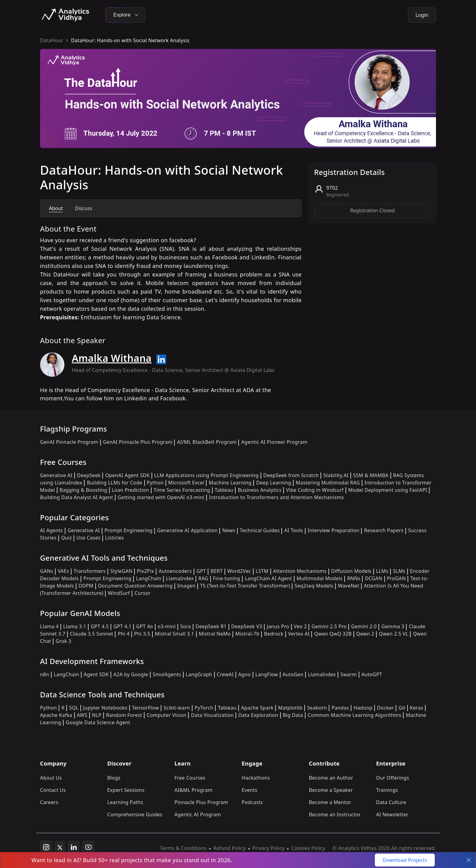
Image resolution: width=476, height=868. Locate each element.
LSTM (262, 571)
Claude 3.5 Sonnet (92, 634)
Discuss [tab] (83, 208)
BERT (216, 571)
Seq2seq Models (314, 586)
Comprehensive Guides (135, 814)
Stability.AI (336, 475)
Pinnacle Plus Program (201, 802)
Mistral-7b (247, 634)
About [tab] (56, 208)
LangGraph (199, 674)
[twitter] (60, 847)
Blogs (114, 778)
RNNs (354, 578)
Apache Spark (257, 708)
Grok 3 (63, 641)
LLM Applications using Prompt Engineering (207, 475)
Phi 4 (124, 634)
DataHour (52, 40)
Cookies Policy (308, 848)
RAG (203, 578)
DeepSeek (89, 475)
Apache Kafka (56, 715)
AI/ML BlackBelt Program (207, 442)
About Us (51, 778)
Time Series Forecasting (182, 490)
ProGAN (397, 578)
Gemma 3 (393, 626)
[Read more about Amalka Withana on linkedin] (161, 359)
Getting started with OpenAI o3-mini (161, 497)
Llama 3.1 (75, 626)
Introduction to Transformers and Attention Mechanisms (276, 497)
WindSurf (119, 593)
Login (422, 15)
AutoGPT (372, 674)
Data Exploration (258, 715)
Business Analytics (260, 490)
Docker (385, 708)
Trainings (387, 790)
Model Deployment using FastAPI (388, 490)
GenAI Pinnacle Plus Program (138, 442)
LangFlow (267, 674)
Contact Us (53, 790)
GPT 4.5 (100, 626)
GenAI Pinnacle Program (69, 442)
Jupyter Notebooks (105, 708)
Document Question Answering (135, 586)
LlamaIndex (180, 578)
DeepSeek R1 (211, 626)
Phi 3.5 (142, 634)
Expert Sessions (126, 790)
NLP (97, 715)
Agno (245, 674)
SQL (74, 708)
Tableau (224, 490)
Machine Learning (230, 483)
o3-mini (167, 626)
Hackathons (256, 778)
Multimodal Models (320, 578)
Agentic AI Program (198, 814)
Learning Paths (125, 802)
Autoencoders (175, 571)
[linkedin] (74, 847)
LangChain (149, 578)
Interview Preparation (334, 530)
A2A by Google (131, 674)
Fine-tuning (227, 578)
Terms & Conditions (183, 848)
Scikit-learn (177, 708)
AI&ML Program (193, 790)
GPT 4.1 (122, 626)
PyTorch (204, 708)
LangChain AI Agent (268, 578)
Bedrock (274, 634)
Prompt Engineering (128, 530)
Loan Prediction (130, 490)
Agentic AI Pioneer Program (274, 442)
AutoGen (293, 674)
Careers (49, 802)
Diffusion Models (351, 571)
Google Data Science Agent (98, 722)
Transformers (90, 571)
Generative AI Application (187, 530)
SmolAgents (167, 674)
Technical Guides (260, 530)
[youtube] (88, 847)
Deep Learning (274, 483)
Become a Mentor (330, 802)
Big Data (293, 715)
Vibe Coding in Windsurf (315, 490)
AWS (82, 715)
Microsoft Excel (186, 483)
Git (402, 708)
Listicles (114, 538)
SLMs (399, 571)
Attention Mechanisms (300, 571)
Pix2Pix (145, 571)
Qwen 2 (365, 634)
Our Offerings (393, 778)
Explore (126, 15)
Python (155, 483)
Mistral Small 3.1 (175, 634)
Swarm (349, 674)
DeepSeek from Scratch (291, 475)
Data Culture (391, 802)
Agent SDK (96, 674)
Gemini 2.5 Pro (329, 626)
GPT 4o (144, 626)
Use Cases (88, 538)
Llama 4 (49, 626)
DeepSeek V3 (247, 626)
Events (249, 790)
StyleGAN (121, 571)
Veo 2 (300, 626)
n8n (45, 674)
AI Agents (51, 530)
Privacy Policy (268, 848)
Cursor (142, 593)
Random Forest (124, 715)
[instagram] (46, 847)
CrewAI (225, 674)
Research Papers (384, 530)
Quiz (66, 538)
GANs (47, 571)
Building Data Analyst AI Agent (77, 497)
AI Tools (293, 530)
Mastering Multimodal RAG (328, 483)
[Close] (469, 860)
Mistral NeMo (215, 634)
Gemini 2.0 (364, 626)
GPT (201, 571)
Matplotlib (290, 708)
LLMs (382, 571)
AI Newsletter (392, 814)
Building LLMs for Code (114, 483)
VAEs (63, 571)
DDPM (86, 586)
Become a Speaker (331, 790)
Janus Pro (278, 626)
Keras (417, 708)
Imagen (186, 586)
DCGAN (373, 578)
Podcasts (252, 802)
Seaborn (317, 708)
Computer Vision (167, 715)
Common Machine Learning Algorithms (354, 715)
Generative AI (56, 475)
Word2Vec (239, 571)
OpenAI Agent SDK (127, 475)
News (229, 530)
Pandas (340, 708)
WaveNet (349, 586)
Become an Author (331, 778)
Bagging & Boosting (83, 490)
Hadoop (363, 708)
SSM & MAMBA (371, 475)
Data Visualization (212, 715)
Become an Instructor (335, 814)
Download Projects (405, 860)
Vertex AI (299, 634)
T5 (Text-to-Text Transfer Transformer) (245, 586)
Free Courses (190, 778)
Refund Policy (229, 848)
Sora (186, 626)
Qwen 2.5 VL (394, 634)
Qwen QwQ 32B (333, 634)
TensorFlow (145, 708)
